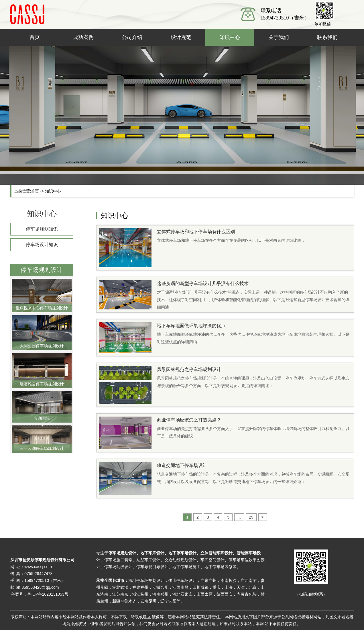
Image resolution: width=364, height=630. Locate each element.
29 (251, 517)
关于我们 (279, 37)
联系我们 (327, 37)
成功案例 (83, 37)
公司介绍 (132, 37)
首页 (35, 37)
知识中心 (230, 37)
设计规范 (181, 37)
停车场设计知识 (42, 245)
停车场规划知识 (42, 229)
